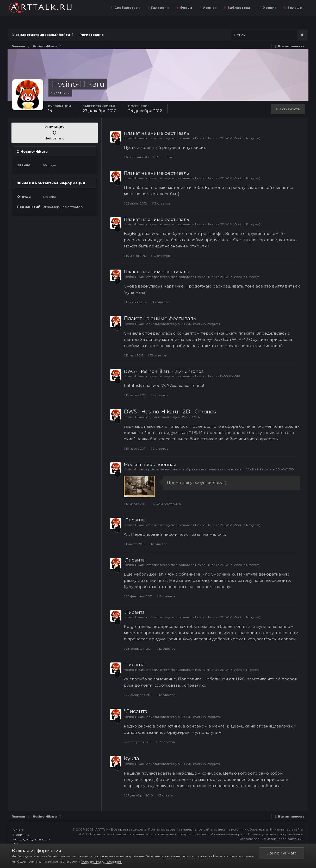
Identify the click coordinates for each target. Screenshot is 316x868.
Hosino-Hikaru (135, 138)
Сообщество (127, 8)
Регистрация (92, 35)
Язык (18, 830)
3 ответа (165, 795)
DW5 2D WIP (230, 376)
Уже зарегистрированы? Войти (43, 35)
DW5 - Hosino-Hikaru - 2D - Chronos (164, 371)
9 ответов (160, 395)
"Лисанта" (135, 520)
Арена (209, 8)
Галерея (159, 8)
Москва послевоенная (150, 464)
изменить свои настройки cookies (191, 856)
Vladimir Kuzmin (259, 469)
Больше (295, 8)
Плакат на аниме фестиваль (156, 133)
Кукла (131, 758)
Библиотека (239, 8)
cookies (103, 856)
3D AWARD (285, 469)
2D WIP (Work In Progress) (240, 138)
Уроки (269, 8)
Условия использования (102, 861)
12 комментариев (166, 504)
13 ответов (163, 157)
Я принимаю (282, 853)
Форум (185, 8)
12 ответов (158, 544)
